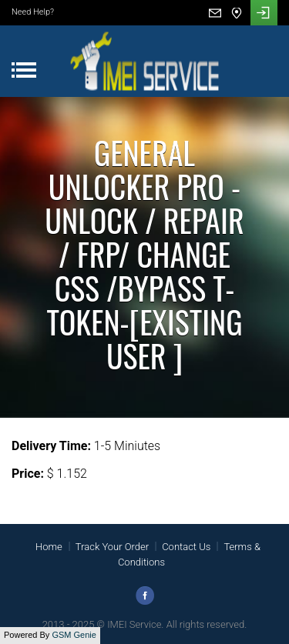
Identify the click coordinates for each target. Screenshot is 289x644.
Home (49, 547)
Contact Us (186, 547)
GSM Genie (74, 635)
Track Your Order (112, 547)
